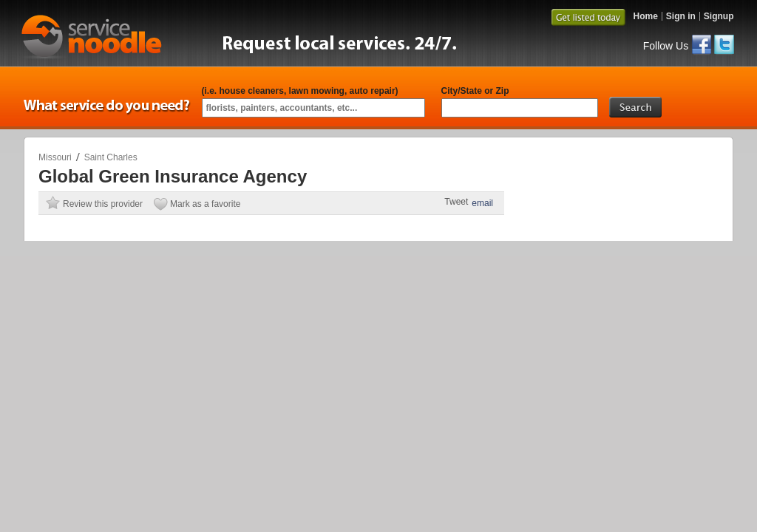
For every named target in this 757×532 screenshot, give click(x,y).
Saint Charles (111, 157)
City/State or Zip (475, 91)
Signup (719, 16)
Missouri (55, 157)
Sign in (681, 16)
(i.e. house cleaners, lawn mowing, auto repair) (300, 91)
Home (645, 16)
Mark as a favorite (205, 204)
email (482, 203)
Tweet (456, 202)
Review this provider (103, 204)
